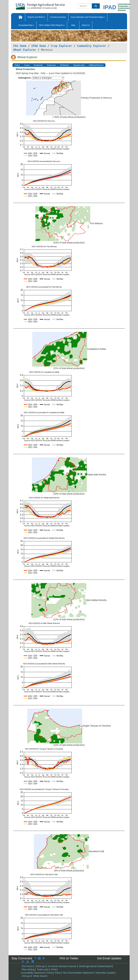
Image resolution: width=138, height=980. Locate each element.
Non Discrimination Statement (78, 973)
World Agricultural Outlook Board (95, 966)
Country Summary (58, 17)
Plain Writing (28, 969)
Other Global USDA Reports (52, 25)
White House (40, 976)
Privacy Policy (54, 973)
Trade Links (43, 969)
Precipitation (38, 65)
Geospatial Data (26, 25)
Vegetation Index (79, 65)
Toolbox (17, 65)
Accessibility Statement (33, 973)
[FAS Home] (32, 5)
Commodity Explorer (92, 46)
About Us (86, 25)
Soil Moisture (64, 65)
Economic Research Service (62, 966)
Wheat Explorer (25, 50)
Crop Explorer (61, 46)
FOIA (54, 969)
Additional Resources (96, 65)
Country (27, 65)
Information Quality (105, 973)
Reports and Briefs (36, 17)
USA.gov (26, 976)
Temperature (51, 65)
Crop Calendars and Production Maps (88, 17)
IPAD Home (39, 46)
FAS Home (20, 46)
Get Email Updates (109, 958)
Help (73, 25)
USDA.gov (40, 966)
